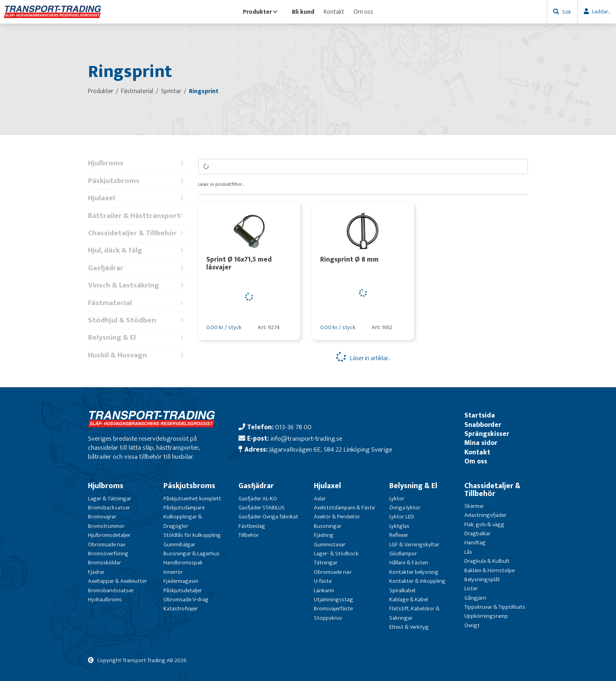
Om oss (363, 12)
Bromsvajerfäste (333, 609)
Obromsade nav (107, 545)
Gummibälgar (179, 545)
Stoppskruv (328, 618)
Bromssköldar (104, 563)
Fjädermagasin (181, 581)
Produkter (260, 12)
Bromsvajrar (102, 517)
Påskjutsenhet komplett (192, 499)
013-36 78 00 (293, 427)
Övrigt (472, 625)
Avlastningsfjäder (485, 515)
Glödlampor (403, 554)
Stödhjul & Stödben (137, 320)
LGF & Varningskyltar (414, 545)
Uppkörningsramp (486, 616)
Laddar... (601, 12)
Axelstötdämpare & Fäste (344, 508)
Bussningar (328, 526)
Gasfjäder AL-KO (258, 499)
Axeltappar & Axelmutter (117, 581)
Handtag (475, 543)
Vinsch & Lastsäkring (137, 285)
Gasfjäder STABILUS (262, 508)
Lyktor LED (402, 517)
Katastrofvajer (181, 609)
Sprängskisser (487, 434)
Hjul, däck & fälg (137, 250)
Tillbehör (249, 535)
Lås (468, 552)
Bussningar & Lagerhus (192, 554)
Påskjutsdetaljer (183, 590)
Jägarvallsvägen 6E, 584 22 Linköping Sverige (331, 449)
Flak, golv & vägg (484, 524)
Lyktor (397, 499)
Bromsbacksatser (109, 508)
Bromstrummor (106, 526)
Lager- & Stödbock (336, 554)
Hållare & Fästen (409, 563)
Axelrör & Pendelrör (337, 517)
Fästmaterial (137, 303)
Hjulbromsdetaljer (109, 535)
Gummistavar (330, 545)
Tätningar (326, 563)
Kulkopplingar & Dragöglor (183, 521)
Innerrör (173, 572)
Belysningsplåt (482, 579)
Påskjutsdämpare (184, 508)
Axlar (320, 499)
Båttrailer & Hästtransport (137, 216)
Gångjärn (475, 598)
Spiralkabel (402, 590)
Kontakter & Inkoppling (417, 581)
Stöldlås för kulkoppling (192, 535)
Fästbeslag (252, 526)
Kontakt (334, 12)
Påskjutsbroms (137, 181)
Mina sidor (481, 443)
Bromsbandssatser (111, 590)
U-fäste (323, 581)
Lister (471, 589)
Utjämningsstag (334, 600)
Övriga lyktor (405, 508)
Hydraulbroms (105, 600)
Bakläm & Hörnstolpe (489, 570)
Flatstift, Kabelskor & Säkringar (414, 613)
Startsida (480, 415)
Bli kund (303, 12)
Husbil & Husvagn (137, 355)
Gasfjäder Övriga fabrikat (268, 517)
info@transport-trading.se (306, 438)
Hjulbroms (137, 163)
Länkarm (324, 590)
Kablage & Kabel (409, 600)
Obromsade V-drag (186, 600)
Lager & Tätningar (110, 499)
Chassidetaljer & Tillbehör (137, 233)
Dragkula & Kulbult (487, 561)
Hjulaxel (137, 198)
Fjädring (324, 535)
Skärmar (474, 506)
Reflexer (399, 535)
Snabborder (483, 425)
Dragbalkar (478, 534)
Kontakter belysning (414, 572)
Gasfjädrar (137, 268)
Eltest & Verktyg (409, 627)
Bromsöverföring (108, 554)
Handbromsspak (183, 563)
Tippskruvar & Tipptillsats (495, 607)
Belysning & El (137, 338)
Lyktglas (399, 526)
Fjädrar (96, 572)
